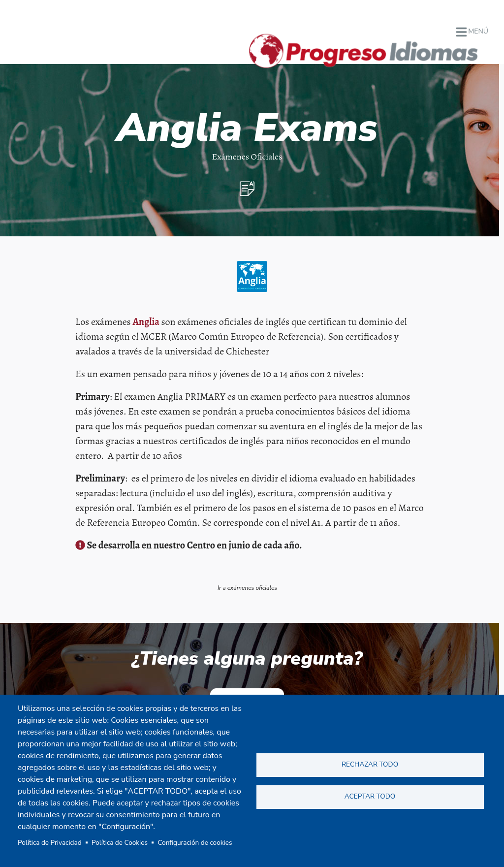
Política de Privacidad (50, 843)
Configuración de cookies (195, 843)
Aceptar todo (370, 796)
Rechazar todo (370, 764)
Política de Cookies (120, 843)
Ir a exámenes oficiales (247, 588)
